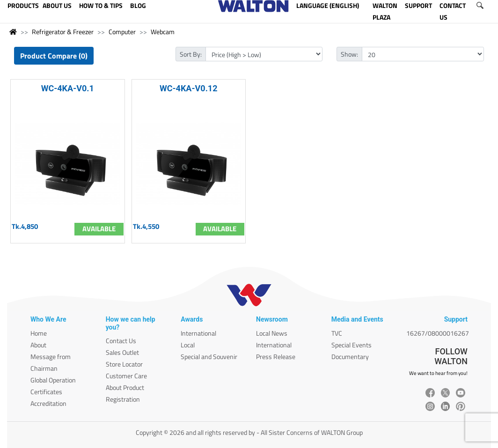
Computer (122, 32)
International (198, 333)
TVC (337, 333)
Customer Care (126, 376)
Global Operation (53, 380)
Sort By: (191, 54)
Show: (349, 54)
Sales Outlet (122, 352)
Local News (272, 333)
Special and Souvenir (209, 356)
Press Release (276, 356)
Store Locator (124, 364)
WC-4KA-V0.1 (68, 88)
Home (39, 333)
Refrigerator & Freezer (63, 32)
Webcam (163, 32)
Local (188, 345)
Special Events (352, 345)
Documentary (350, 356)
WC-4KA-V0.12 (189, 88)
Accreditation (48, 403)
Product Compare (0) (54, 56)
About (38, 345)
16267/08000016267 (438, 333)
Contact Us (121, 341)
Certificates (46, 392)
